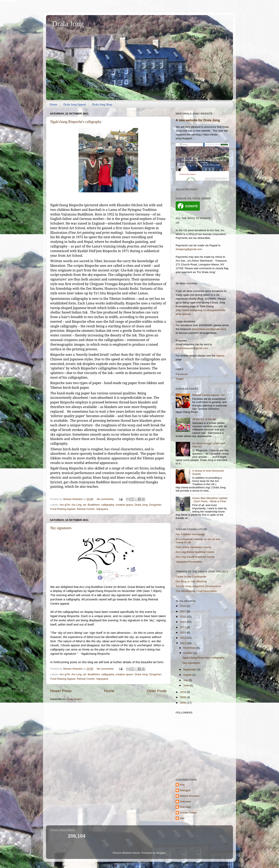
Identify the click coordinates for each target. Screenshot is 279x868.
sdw (182, 818)
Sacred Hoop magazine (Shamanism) (198, 586)
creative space (124, 505)
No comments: (106, 499)
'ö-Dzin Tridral (188, 813)
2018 (183, 606)
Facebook (182, 374)
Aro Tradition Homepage (190, 534)
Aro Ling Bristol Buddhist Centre (195, 552)
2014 (183, 627)
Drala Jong (68, 24)
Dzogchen (155, 505)
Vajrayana (102, 509)
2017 (183, 611)
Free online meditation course (194, 547)
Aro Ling (76, 505)
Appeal (220, 356)
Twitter (180, 379)
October (188, 653)
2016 (183, 617)
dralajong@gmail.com (189, 249)
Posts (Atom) (75, 699)
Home (54, 104)
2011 (183, 643)
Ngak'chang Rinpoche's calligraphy (76, 122)
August (188, 675)
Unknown (185, 802)
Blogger (161, 853)
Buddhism (94, 505)
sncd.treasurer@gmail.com (209, 329)
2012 (183, 638)
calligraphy (108, 505)
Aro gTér (65, 505)
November (190, 648)
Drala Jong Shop (102, 104)
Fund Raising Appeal (63, 509)
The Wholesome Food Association (196, 591)
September (190, 670)
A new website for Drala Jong (198, 120)
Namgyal (185, 790)
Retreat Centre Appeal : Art (208, 395)
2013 (183, 632)
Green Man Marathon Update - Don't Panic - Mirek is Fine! (210, 500)
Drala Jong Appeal (75, 104)
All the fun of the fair (204, 419)
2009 (183, 697)
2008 (183, 703)
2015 (183, 622)
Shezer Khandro (190, 796)
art (85, 505)
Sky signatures (61, 528)
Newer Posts (61, 691)
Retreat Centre (86, 509)
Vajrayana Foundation (189, 562)
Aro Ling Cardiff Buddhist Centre (195, 557)
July (186, 680)
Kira (182, 785)
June (186, 685)
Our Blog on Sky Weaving (191, 581)
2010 (183, 692)
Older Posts (157, 691)
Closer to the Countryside (191, 577)
